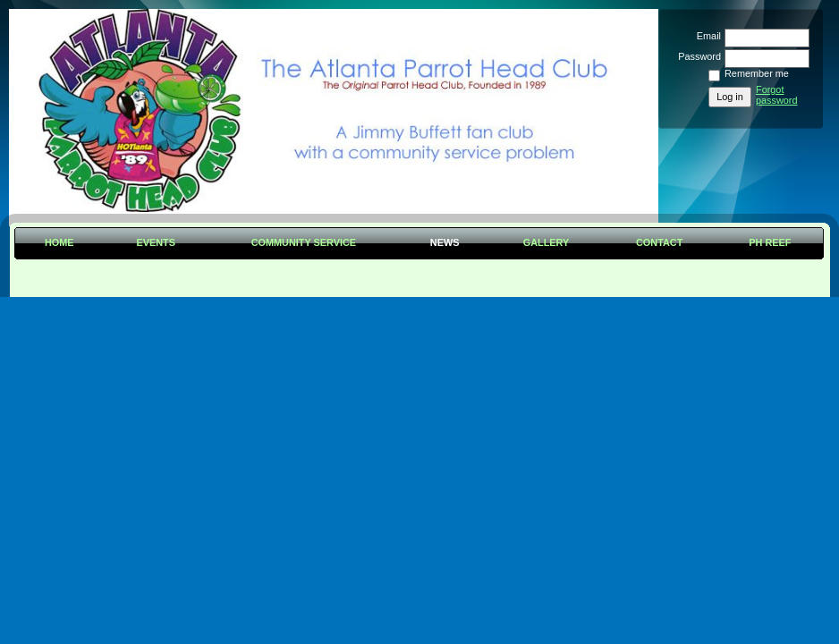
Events (156, 242)
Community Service (304, 242)
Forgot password (777, 95)
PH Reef (770, 242)
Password (696, 56)
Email (706, 36)
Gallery (547, 242)
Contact (659, 242)
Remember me (757, 73)
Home (59, 242)
